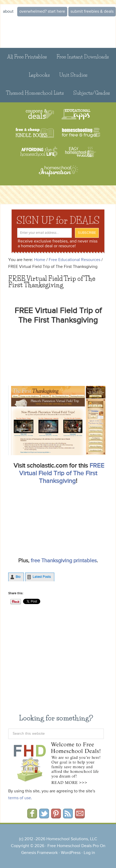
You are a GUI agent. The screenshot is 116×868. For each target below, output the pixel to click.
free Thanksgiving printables (64, 561)
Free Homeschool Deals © (58, 32)
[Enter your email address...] (44, 233)
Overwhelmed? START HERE (42, 12)
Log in (89, 853)
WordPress (71, 853)
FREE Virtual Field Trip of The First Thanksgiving (62, 473)
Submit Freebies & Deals (92, 12)
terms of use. (20, 798)
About (8, 12)
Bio (18, 577)
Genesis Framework (39, 853)
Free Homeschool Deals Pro (73, 846)
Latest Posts (42, 577)
